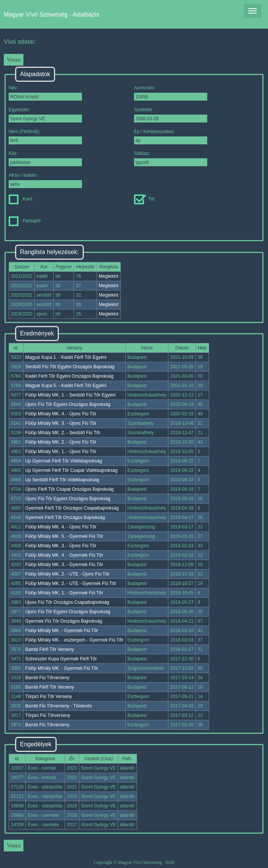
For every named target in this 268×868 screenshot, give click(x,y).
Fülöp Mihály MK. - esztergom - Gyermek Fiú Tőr (74, 640)
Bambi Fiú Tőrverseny (47, 678)
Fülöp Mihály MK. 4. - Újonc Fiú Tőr (61, 414)
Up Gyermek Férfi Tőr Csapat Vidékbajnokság (72, 470)
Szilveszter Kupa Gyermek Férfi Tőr (61, 659)
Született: (171, 115)
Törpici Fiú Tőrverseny (48, 715)
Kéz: (45, 158)
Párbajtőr (25, 221)
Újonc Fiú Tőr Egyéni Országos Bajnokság (68, 404)
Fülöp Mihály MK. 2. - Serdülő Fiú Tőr (63, 433)
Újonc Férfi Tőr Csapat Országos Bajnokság (70, 489)
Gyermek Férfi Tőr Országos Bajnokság (65, 517)
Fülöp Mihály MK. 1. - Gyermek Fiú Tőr (64, 593)
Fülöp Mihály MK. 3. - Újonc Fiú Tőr (61, 423)
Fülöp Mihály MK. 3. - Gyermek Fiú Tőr (64, 565)
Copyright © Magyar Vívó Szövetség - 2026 (134, 862)
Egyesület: (45, 115)
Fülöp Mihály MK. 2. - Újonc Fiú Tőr (61, 442)
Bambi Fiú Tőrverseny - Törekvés (59, 706)
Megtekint (109, 276)
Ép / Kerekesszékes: (171, 137)
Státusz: (171, 158)
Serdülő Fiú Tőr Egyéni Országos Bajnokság (70, 367)
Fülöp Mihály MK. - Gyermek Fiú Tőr (62, 631)
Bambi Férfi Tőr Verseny (50, 649)
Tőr (144, 199)
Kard (20, 199)
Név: (45, 93)
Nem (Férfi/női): (45, 137)
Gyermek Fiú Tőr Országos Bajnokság (64, 621)
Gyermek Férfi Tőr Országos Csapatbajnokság (72, 508)
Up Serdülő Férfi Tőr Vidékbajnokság (62, 480)
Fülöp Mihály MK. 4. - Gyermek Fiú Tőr (64, 555)
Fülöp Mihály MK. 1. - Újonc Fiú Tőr (61, 452)
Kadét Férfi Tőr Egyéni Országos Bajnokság (69, 376)
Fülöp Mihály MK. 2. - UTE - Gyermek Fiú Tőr (71, 583)
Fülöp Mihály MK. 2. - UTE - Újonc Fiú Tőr (67, 574)
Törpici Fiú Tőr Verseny (49, 697)
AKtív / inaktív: (45, 180)
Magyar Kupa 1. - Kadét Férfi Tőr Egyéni (66, 357)
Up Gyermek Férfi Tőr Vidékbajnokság (64, 461)
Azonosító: (171, 93)
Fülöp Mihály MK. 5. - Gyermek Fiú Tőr (64, 536)
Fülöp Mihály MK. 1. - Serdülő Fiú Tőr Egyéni (70, 395)
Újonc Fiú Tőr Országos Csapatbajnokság (67, 602)
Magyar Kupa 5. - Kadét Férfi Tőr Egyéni (66, 386)
